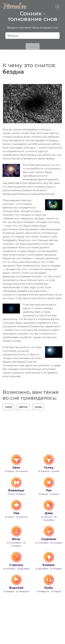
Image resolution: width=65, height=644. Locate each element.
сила (8, 407)
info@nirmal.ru (42, 632)
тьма (38, 407)
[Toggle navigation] (57, 6)
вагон (23, 407)
